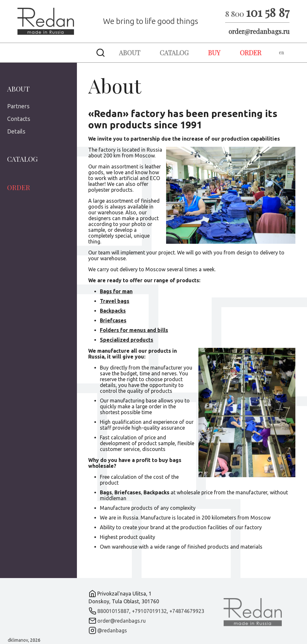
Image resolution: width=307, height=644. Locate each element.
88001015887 (113, 611)
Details (16, 131)
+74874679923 (187, 611)
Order (251, 53)
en (281, 53)
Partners (18, 106)
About (130, 53)
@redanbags (112, 630)
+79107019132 (149, 611)
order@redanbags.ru (259, 31)
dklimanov (18, 640)
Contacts (19, 119)
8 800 (257, 14)
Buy (214, 53)
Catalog (174, 53)
